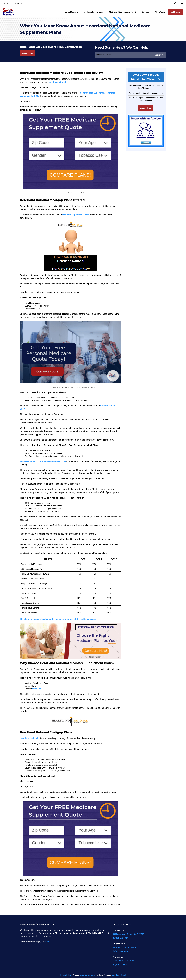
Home (6, 3)
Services (145, 12)
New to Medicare (71, 12)
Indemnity (37, 689)
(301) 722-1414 (120, 938)
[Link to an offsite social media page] (175, 4)
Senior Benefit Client (87, 975)
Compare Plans (27, 53)
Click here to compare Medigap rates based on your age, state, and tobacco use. (58, 619)
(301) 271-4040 (120, 965)
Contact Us (18, 3)
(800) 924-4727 (120, 951)
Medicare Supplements (94, 12)
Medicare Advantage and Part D (123, 12)
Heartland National (29, 738)
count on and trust (57, 82)
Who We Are (160, 12)
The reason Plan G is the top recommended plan (43, 461)
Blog (47, 942)
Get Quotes (176, 12)
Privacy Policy (66, 975)
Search (159, 55)
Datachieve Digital (119, 975)
